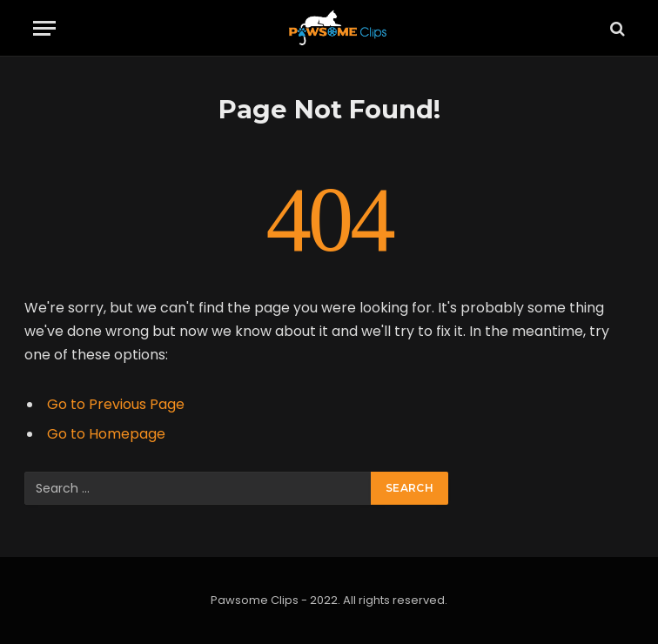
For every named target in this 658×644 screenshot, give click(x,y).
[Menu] (44, 28)
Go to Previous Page (116, 404)
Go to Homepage (106, 434)
